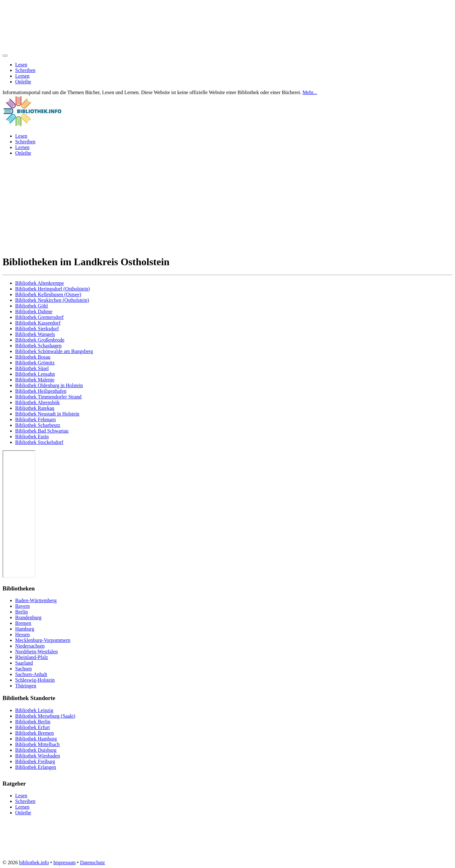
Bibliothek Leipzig (34, 710)
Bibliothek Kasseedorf (38, 323)
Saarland (24, 663)
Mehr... (310, 92)
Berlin (21, 612)
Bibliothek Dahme (34, 311)
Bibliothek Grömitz (35, 363)
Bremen (23, 623)
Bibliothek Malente (35, 380)
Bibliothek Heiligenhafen (41, 391)
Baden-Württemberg (36, 600)
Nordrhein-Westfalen (36, 652)
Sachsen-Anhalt (31, 674)
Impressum (64, 862)
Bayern (22, 606)
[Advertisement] (227, 205)
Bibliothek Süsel (32, 368)
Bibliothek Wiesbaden (38, 756)
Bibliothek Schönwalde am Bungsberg (54, 351)
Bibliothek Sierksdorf (37, 329)
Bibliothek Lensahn (35, 374)
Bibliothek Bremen (34, 733)
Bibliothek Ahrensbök (37, 402)
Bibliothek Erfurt (33, 727)
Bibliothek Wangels (35, 334)
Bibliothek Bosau (33, 357)
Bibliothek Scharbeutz (38, 425)
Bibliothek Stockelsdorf (39, 442)
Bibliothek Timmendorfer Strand (48, 397)
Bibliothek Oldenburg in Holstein (49, 385)
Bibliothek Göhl (32, 306)
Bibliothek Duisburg (36, 750)
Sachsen (23, 669)
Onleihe (23, 82)
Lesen (21, 65)
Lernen (22, 76)
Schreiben (25, 70)
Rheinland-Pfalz (32, 657)
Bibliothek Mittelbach (37, 744)
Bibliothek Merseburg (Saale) (45, 716)
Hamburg (25, 629)
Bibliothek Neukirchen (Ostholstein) (52, 300)
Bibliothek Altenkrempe (39, 283)
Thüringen (26, 686)
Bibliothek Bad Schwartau (42, 431)
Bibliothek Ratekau (35, 408)
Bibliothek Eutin (32, 437)
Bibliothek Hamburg (36, 739)
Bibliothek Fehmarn (35, 419)
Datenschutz (92, 862)
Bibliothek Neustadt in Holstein (47, 414)
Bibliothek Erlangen (36, 767)
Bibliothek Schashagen (38, 346)
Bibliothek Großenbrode (40, 340)
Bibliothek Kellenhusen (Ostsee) (48, 294)
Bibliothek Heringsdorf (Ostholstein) (52, 289)
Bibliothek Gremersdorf (39, 317)
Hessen (22, 635)
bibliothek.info (34, 862)
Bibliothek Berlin (33, 722)
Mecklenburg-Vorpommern (43, 640)
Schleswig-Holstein (35, 680)
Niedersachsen (30, 646)
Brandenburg (28, 617)
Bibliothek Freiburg (35, 761)
